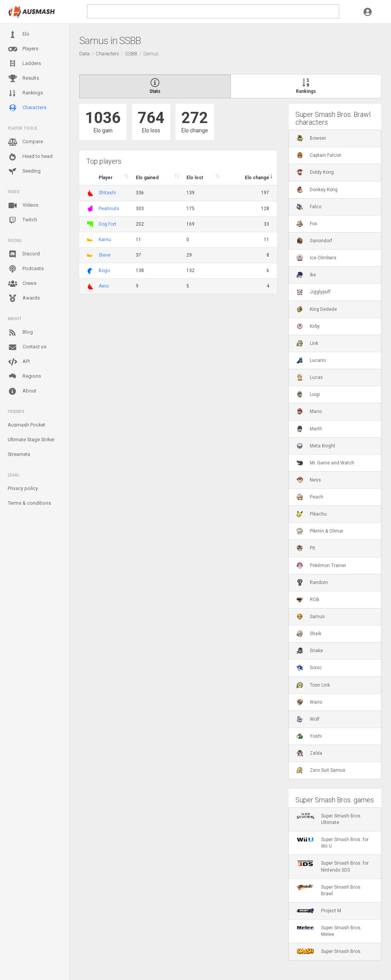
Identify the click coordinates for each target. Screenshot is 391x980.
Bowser (311, 138)
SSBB (131, 54)
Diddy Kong (315, 172)
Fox (307, 224)
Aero (104, 286)
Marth (309, 429)
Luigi (308, 394)
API (19, 362)
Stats (155, 86)
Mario (309, 411)
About (22, 391)
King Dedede (317, 309)
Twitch (22, 220)
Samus (311, 617)
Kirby (308, 326)
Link (307, 343)
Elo (19, 34)
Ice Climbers (317, 258)
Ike (306, 275)
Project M (319, 911)
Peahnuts (109, 209)
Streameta (19, 454)
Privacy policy (23, 488)
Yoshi (309, 736)
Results (23, 79)
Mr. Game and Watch (325, 463)
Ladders (24, 64)
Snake (310, 651)
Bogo (104, 271)
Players (23, 49)
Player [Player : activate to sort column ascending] (106, 178)
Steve (105, 255)
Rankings (25, 93)
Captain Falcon (319, 155)
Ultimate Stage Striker (31, 439)
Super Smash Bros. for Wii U (333, 843)
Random (312, 583)
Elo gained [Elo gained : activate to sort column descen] (147, 178)
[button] (368, 12)
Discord (24, 254)
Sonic (309, 668)
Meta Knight (316, 446)
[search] (213, 11)
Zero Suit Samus (321, 770)
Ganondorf (314, 241)
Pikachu (312, 514)
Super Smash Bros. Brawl (329, 890)
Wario (309, 702)
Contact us (27, 347)
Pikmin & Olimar (320, 531)
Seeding (24, 171)
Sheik (309, 634)
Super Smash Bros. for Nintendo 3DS (333, 866)
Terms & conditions (29, 503)
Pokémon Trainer (321, 565)
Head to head (30, 157)
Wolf (308, 719)
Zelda (309, 753)
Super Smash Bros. (329, 951)
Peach (310, 497)
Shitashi (107, 193)
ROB (308, 600)
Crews (22, 284)
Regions (24, 376)
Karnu (105, 240)
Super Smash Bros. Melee (329, 931)
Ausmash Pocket (26, 425)
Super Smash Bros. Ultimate (329, 819)
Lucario (311, 360)
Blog (20, 332)
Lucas (310, 377)
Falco (309, 207)
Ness (309, 480)
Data (85, 54)
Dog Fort (108, 224)
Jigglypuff (314, 292)
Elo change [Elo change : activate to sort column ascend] (257, 178)
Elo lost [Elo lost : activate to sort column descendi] (195, 178)
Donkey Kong (317, 190)
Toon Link (313, 685)
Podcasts (26, 269)
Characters (27, 108)
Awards (24, 298)
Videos (23, 206)
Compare (25, 142)
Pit (306, 548)
